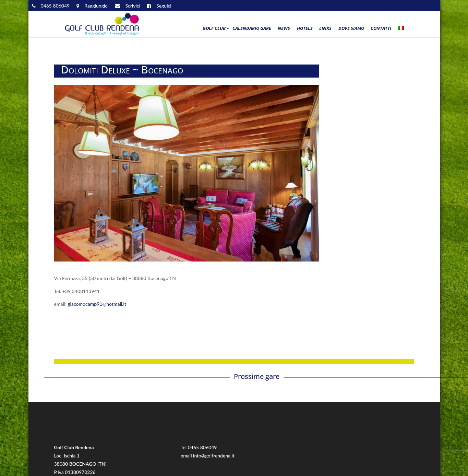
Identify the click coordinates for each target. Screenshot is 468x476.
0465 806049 (202, 447)
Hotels (305, 28)
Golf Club (214, 28)
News (284, 28)
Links (325, 28)
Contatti (381, 28)
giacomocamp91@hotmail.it (96, 304)
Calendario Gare (252, 28)
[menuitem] (403, 30)
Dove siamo (351, 28)
